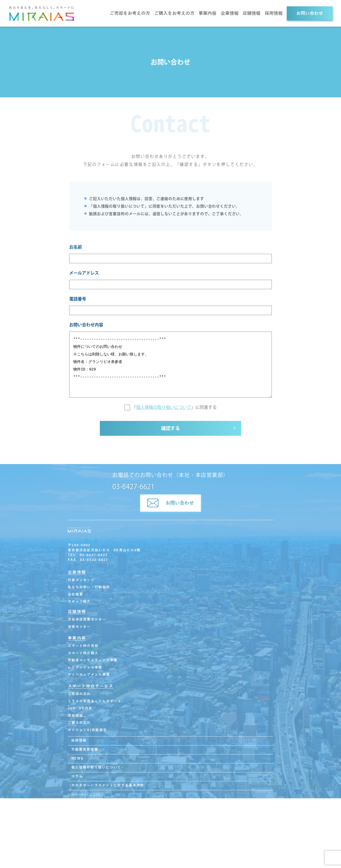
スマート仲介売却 (83, 647)
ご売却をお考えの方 (130, 13)
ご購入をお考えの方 (174, 13)
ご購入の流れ (79, 724)
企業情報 (230, 13)
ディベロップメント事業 (89, 676)
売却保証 (75, 717)
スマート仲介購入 (83, 654)
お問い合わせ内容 (86, 325)
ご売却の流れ (79, 695)
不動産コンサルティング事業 (93, 661)
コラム (77, 777)
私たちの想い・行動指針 (89, 588)
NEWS (77, 759)
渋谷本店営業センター (87, 620)
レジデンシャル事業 (85, 668)
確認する (170, 430)
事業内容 (207, 13)
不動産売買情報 (85, 751)
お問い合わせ (310, 13)
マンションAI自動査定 (87, 731)
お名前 (76, 247)
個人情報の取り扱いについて (164, 407)
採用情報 (274, 13)
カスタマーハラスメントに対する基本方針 (108, 786)
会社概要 (75, 595)
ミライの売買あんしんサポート (95, 702)
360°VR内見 (80, 709)
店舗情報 (252, 13)
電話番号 (78, 299)
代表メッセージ (81, 581)
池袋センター (79, 628)
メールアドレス (84, 273)
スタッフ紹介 (79, 603)
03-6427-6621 (133, 487)
